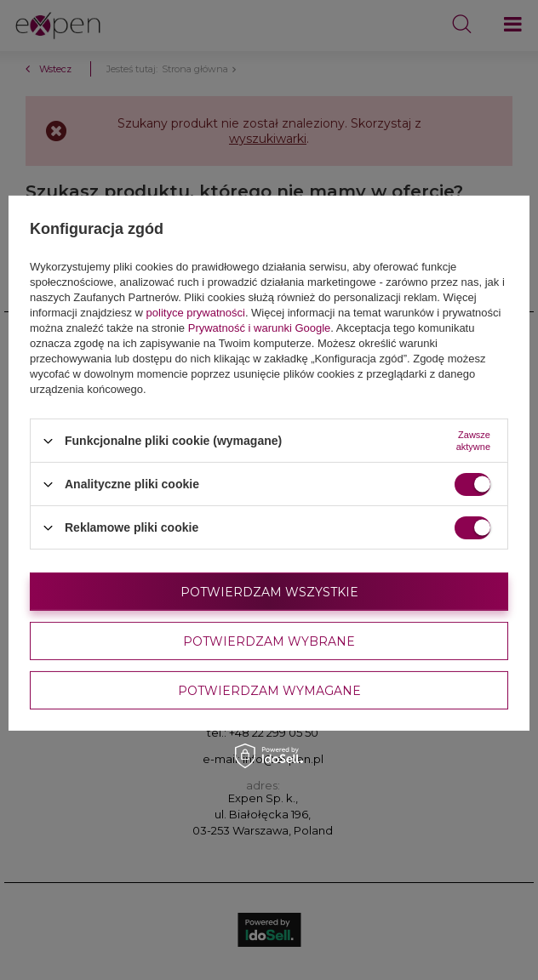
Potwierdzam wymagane (269, 690)
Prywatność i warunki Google (260, 328)
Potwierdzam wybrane (269, 641)
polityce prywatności (196, 313)
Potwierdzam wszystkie (269, 591)
